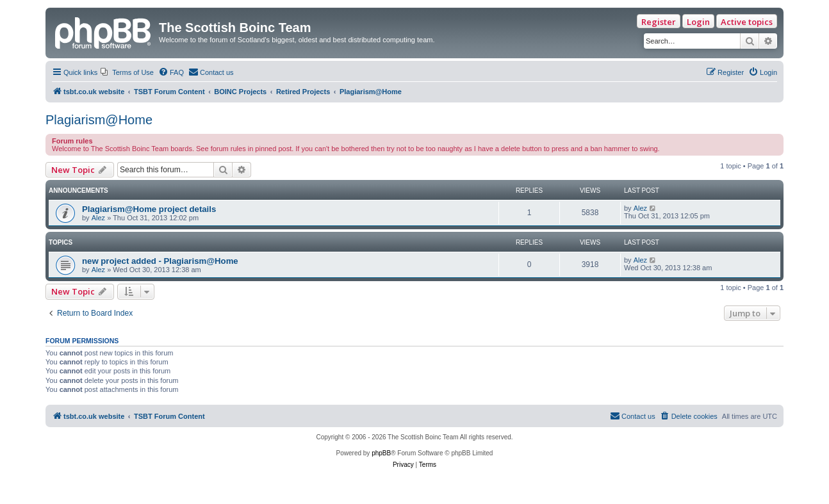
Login (698, 22)
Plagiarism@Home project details (149, 209)
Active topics (747, 22)
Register (659, 22)
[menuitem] (127, 72)
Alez (98, 218)
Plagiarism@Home (99, 120)
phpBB (381, 453)
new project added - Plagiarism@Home (160, 261)
